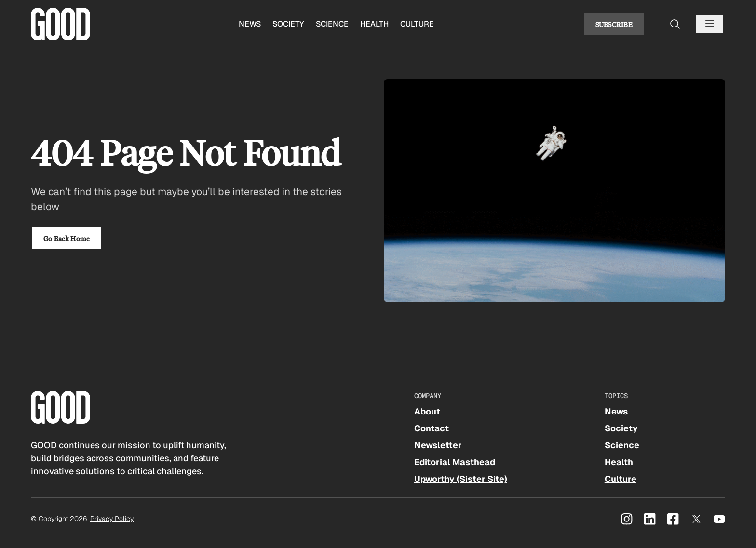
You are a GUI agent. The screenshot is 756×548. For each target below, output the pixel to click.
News (250, 24)
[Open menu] (710, 24)
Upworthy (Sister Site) (461, 479)
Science (332, 24)
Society (288, 24)
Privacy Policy (112, 519)
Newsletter (438, 445)
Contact (432, 428)
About (427, 411)
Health (374, 24)
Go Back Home (67, 238)
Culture (417, 24)
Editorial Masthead (455, 462)
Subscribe (614, 24)
